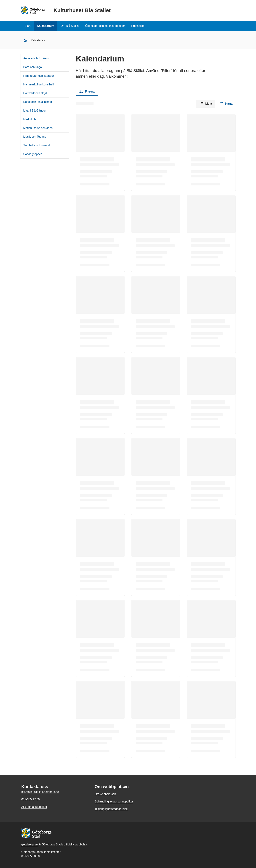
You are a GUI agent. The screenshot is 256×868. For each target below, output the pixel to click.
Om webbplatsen (105, 794)
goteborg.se (30, 844)
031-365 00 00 (30, 856)
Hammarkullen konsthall (38, 84)
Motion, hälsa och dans (38, 128)
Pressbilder (138, 26)
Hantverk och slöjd (35, 93)
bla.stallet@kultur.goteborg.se (40, 792)
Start (28, 26)
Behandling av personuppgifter (114, 801)
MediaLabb (30, 119)
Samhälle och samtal (37, 145)
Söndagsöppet (32, 154)
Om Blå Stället (70, 26)
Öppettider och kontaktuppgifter (105, 26)
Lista (206, 104)
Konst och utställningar (38, 102)
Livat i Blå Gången (35, 111)
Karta (226, 104)
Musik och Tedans (35, 137)
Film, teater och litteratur (39, 76)
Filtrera (87, 92)
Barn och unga (33, 67)
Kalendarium (46, 26)
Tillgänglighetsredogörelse (111, 809)
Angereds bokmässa (36, 58)
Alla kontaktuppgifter (34, 807)
